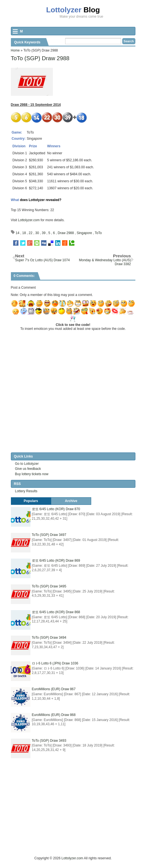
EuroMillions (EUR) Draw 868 (54, 715)
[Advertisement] (78, 816)
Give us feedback (28, 469)
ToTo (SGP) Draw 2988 (40, 58)
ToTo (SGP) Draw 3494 (49, 638)
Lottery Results (26, 491)
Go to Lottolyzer (27, 464)
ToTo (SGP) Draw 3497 (49, 535)
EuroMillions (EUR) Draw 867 (54, 689)
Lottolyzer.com (29, 220)
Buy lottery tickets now (32, 474)
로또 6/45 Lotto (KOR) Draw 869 (56, 561)
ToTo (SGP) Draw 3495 (49, 586)
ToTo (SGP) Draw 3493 (49, 741)
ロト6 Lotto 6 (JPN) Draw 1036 (55, 663)
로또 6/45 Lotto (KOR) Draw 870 (56, 509)
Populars (31, 501)
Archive (71, 501)
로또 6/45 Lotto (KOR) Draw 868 (56, 612)
